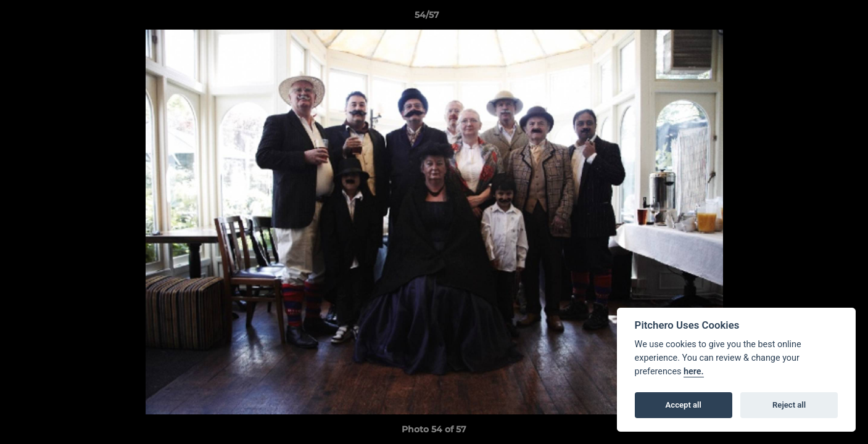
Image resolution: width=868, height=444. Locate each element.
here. (694, 372)
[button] (816, 18)
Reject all (789, 405)
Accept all (684, 405)
